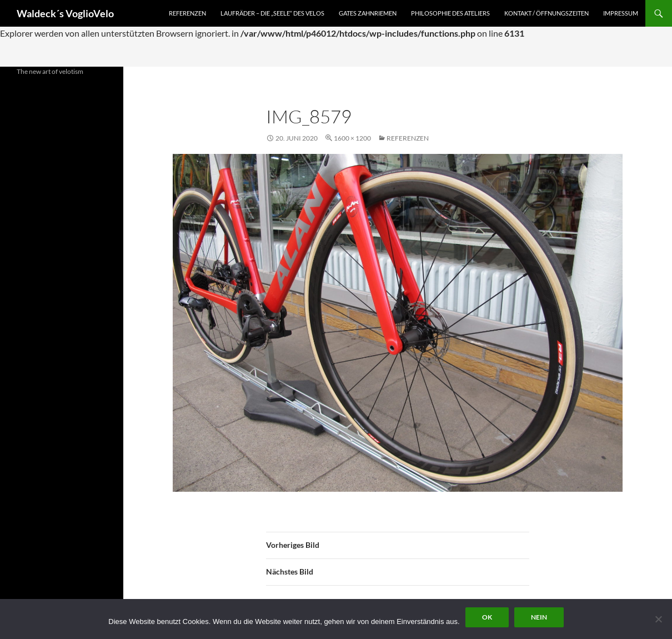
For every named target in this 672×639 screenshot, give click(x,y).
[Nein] (658, 619)
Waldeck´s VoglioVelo (65, 13)
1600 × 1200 (352, 138)
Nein (539, 617)
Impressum (621, 13)
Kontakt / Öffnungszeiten (546, 13)
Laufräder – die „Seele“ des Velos (272, 13)
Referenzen (187, 13)
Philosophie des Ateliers (450, 13)
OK (487, 617)
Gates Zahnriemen (368, 13)
